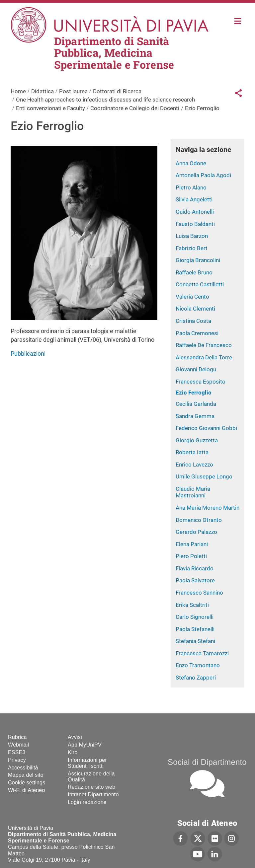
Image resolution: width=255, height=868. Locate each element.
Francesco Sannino (199, 593)
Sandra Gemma (195, 416)
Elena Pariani (192, 544)
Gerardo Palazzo (196, 532)
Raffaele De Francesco (204, 345)
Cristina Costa (193, 321)
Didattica (42, 91)
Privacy (17, 760)
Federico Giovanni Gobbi (206, 428)
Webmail (18, 745)
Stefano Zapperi (196, 678)
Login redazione (87, 802)
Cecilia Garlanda (196, 404)
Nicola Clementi (195, 309)
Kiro (73, 752)
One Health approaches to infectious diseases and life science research (105, 100)
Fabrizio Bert (192, 248)
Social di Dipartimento (207, 762)
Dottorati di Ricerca (117, 91)
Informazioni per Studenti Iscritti (87, 763)
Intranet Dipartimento (93, 795)
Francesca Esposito (201, 382)
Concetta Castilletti (200, 284)
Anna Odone (191, 163)
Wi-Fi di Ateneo (26, 790)
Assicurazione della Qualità (91, 777)
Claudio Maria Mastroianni (193, 492)
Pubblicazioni (28, 354)
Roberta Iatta (192, 452)
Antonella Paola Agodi (203, 175)
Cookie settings (27, 783)
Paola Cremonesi (197, 333)
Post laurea (73, 91)
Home (238, 20)
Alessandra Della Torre (204, 357)
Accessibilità (23, 768)
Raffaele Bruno (194, 272)
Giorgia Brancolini (198, 260)
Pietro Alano (191, 187)
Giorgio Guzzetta (197, 440)
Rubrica (17, 737)
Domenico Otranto (199, 520)
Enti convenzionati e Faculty (50, 108)
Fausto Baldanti (195, 224)
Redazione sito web (91, 787)
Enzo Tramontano (198, 665)
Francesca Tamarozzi (202, 653)
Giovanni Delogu (196, 369)
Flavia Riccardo (195, 568)
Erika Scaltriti (192, 605)
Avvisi (75, 737)
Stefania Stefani (195, 641)
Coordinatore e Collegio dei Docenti (135, 108)
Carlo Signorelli (195, 617)
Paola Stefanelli (195, 629)
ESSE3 (17, 752)
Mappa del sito (26, 775)
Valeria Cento (192, 297)
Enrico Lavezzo (194, 465)
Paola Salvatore (195, 580)
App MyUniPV (85, 745)
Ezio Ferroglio (194, 393)
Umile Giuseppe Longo (204, 476)
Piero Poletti (191, 556)
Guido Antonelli (195, 212)
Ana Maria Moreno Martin (208, 508)
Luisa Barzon (192, 236)
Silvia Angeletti (194, 199)
